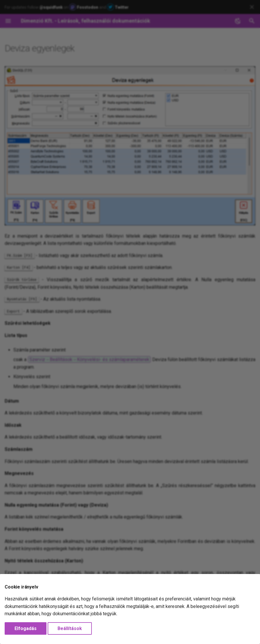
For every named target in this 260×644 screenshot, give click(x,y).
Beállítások (70, 628)
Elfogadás (26, 628)
